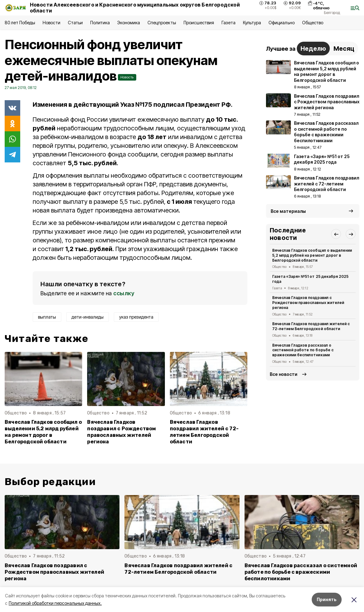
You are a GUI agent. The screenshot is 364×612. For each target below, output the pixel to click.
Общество (313, 23)
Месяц (344, 49)
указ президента (136, 317)
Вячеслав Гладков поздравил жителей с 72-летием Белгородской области (204, 432)
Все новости (284, 374)
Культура (252, 23)
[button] (336, 234)
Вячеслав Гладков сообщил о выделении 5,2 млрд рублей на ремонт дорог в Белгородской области (43, 432)
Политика (100, 23)
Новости (51, 23)
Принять (327, 599)
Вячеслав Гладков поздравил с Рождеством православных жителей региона (121, 432)
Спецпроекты (162, 23)
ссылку (124, 293)
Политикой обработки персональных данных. (55, 603)
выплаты (47, 317)
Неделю (313, 49)
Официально (281, 23)
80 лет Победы (20, 23)
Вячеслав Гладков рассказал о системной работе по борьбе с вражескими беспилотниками (303, 350)
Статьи (75, 23)
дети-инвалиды (88, 317)
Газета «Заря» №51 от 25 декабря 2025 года (310, 279)
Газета (229, 23)
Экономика (129, 23)
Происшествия (199, 23)
